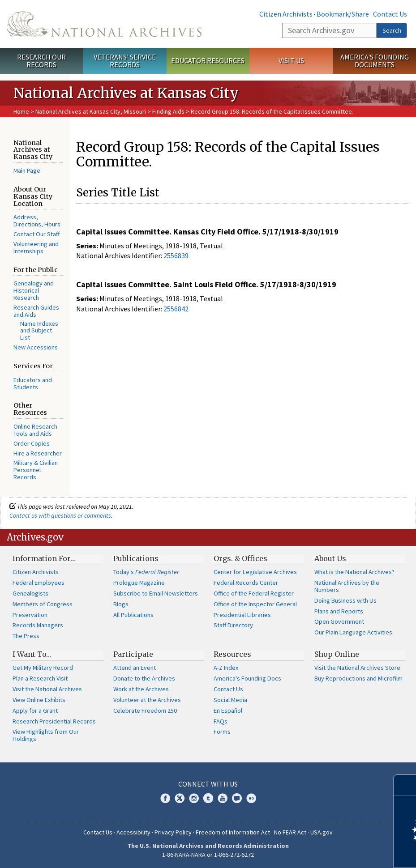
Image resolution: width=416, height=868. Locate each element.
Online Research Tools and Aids (35, 430)
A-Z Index (226, 668)
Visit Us (291, 60)
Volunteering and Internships (36, 247)
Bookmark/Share (343, 14)
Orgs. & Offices (240, 558)
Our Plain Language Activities (353, 632)
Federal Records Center (246, 583)
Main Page (27, 170)
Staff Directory (233, 625)
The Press (26, 636)
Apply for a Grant (35, 711)
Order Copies (32, 443)
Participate (133, 654)
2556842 (176, 309)
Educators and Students (33, 383)
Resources (232, 654)
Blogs (121, 604)
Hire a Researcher (38, 453)
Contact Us (390, 14)
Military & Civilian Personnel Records (36, 470)
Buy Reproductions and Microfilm (358, 678)
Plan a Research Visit (40, 678)
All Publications (133, 615)
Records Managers (38, 625)
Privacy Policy (173, 832)
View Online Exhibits (39, 700)
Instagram (194, 798)
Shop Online (337, 654)
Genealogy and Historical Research (34, 290)
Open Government (339, 621)
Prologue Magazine (139, 583)
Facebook (165, 798)
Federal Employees (39, 583)
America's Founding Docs (247, 678)
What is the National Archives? (354, 572)
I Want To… (32, 654)
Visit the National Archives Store (357, 668)
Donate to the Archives (144, 678)
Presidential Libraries (242, 615)
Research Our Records (41, 61)
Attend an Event (135, 668)
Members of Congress (43, 604)
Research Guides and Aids (36, 311)
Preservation (30, 615)
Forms (222, 732)
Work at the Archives (141, 689)
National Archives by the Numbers (347, 586)
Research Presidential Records (54, 721)
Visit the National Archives (47, 689)
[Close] (405, 785)
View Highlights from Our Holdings (46, 735)
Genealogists (30, 593)
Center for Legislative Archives (255, 572)
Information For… (44, 558)
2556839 (176, 255)
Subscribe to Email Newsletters (156, 593)
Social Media (230, 700)
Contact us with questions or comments (60, 515)
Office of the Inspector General (255, 604)
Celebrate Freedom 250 (145, 711)
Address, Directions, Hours (37, 221)
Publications (136, 558)
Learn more (336, 852)
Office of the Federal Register (254, 593)
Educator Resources (208, 60)
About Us (330, 558)
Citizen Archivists (286, 14)
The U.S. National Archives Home (104, 24)
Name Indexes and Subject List (39, 331)
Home (21, 111)
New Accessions (36, 347)
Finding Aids (168, 111)
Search (392, 30)
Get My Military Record (43, 668)
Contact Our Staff (36, 234)
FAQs (221, 721)
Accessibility (133, 832)
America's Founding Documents (375, 61)
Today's (146, 572)
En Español (228, 711)
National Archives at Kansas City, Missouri (91, 111)
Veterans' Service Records (125, 61)
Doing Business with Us (345, 600)
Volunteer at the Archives (147, 700)
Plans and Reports (339, 611)
